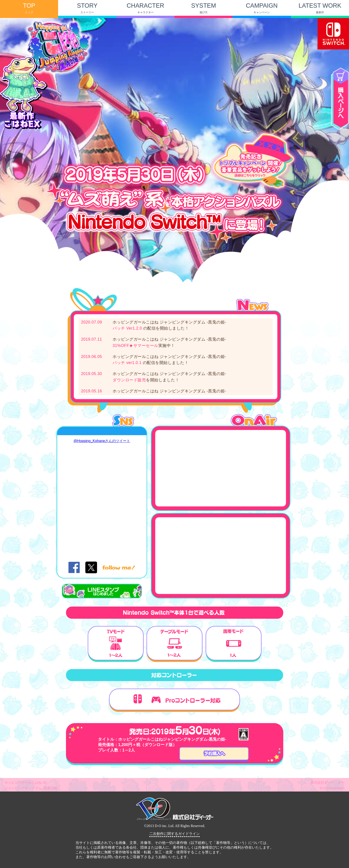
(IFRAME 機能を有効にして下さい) (174, 830)
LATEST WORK (320, 8)
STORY (87, 8)
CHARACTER (145, 8)
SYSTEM (204, 8)
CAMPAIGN (262, 8)
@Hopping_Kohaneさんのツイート (102, 441)
